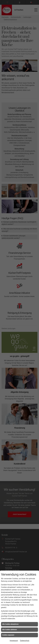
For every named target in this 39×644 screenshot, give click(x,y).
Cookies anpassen (8, 635)
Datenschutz (25, 641)
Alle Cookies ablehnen (10, 630)
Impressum (14, 641)
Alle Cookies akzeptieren (10, 624)
